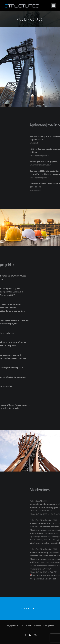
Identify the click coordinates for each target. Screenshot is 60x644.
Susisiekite (28, 609)
